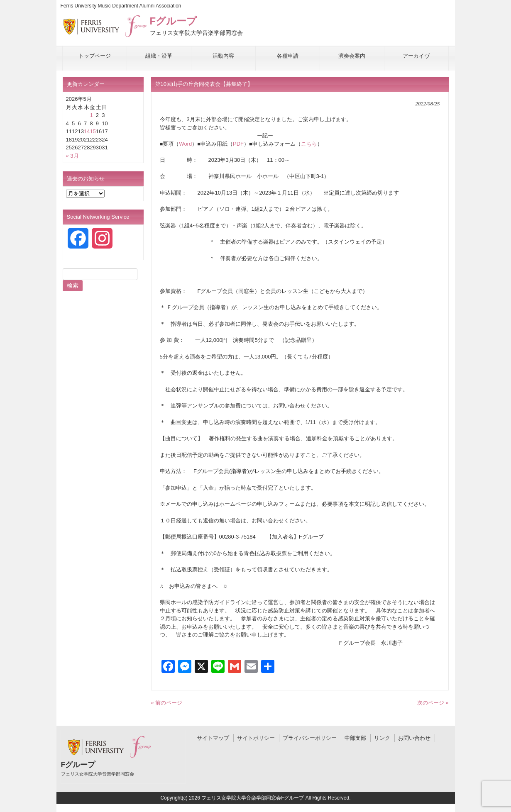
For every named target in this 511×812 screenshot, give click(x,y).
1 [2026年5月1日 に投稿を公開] (91, 115)
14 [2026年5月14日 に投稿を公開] (87, 131)
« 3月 (72, 156)
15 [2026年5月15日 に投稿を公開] (93, 131)
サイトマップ (213, 738)
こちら (309, 144)
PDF (238, 144)
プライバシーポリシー (310, 738)
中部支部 (355, 738)
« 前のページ (167, 703)
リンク (382, 738)
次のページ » (433, 703)
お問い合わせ (414, 738)
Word (185, 144)
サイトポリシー (256, 738)
